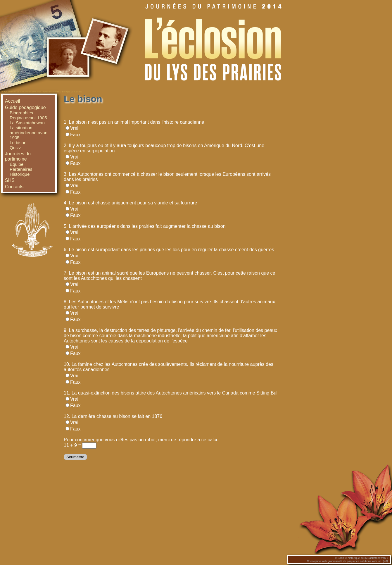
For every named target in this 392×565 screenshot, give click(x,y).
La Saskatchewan (27, 123)
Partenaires (21, 169)
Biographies (21, 113)
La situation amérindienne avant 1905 (29, 133)
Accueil (13, 101)
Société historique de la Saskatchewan (362, 558)
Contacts (14, 187)
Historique (20, 174)
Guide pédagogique (25, 107)
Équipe (17, 164)
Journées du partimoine (18, 156)
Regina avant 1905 (28, 118)
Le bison (18, 143)
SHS (10, 180)
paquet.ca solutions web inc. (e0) (367, 561)
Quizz (15, 148)
